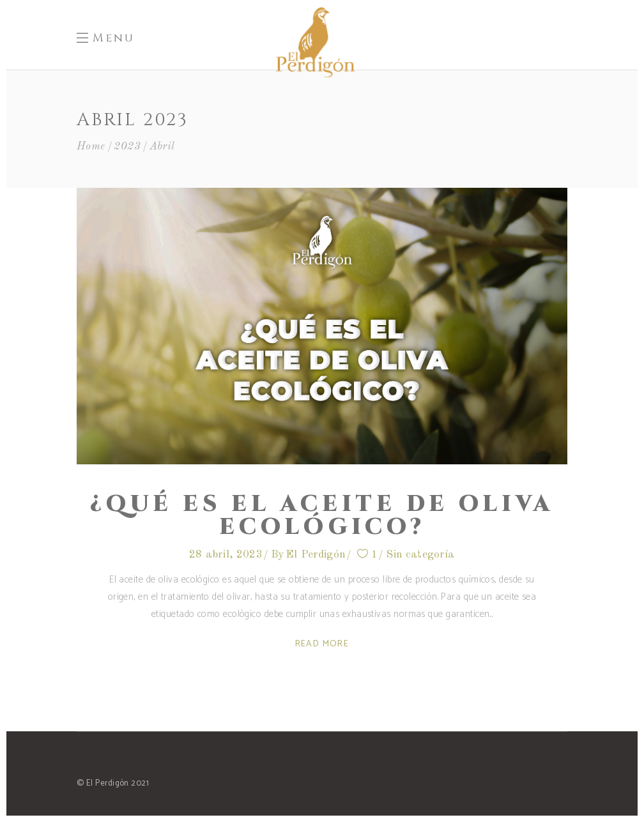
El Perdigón (316, 555)
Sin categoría (420, 555)
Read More (322, 644)
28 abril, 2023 (226, 555)
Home (91, 147)
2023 (127, 147)
